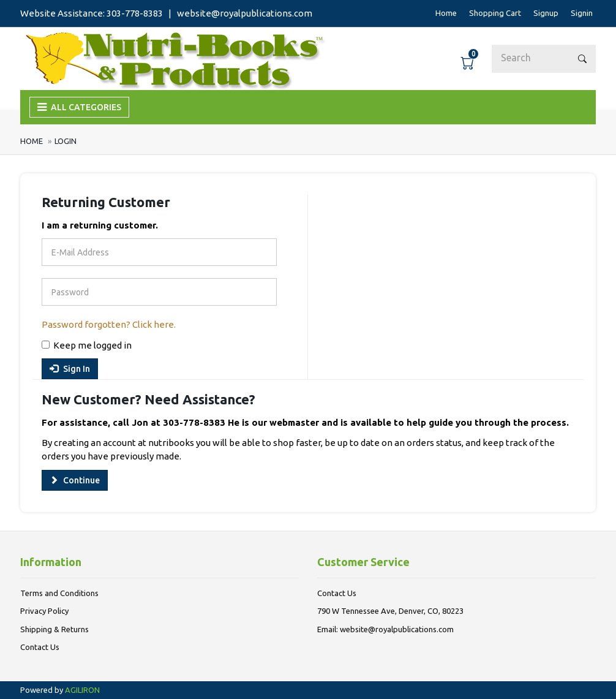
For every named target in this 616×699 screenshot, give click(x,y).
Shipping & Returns (54, 629)
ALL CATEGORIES (79, 107)
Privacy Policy (44, 611)
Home (32, 141)
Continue (75, 480)
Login (66, 141)
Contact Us (40, 647)
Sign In (70, 369)
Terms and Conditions (59, 593)
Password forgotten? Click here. (109, 324)
